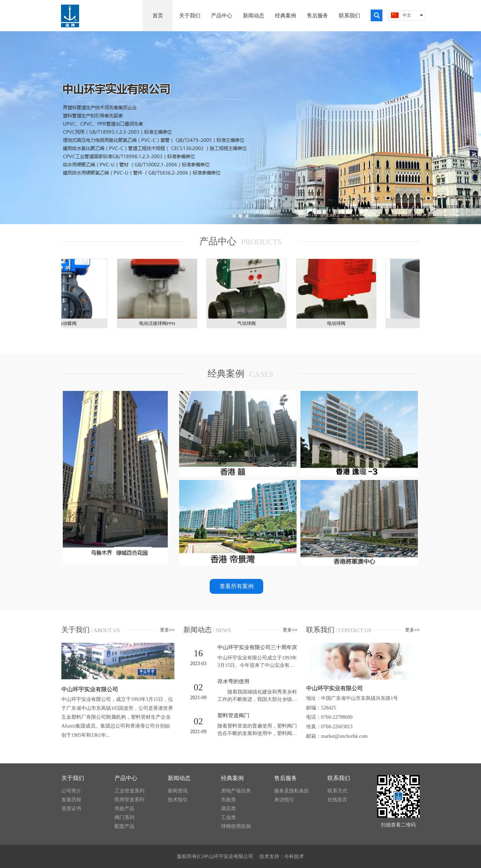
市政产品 (125, 809)
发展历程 (71, 800)
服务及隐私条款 (292, 791)
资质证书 (71, 809)
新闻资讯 (178, 791)
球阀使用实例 (236, 826)
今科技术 (294, 856)
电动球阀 (338, 323)
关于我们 (73, 778)
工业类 (228, 817)
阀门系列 (125, 817)
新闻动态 (179, 778)
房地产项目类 (236, 791)
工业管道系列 (129, 791)
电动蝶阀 (70, 323)
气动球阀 (249, 323)
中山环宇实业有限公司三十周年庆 (257, 647)
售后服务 (286, 778)
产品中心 (126, 778)
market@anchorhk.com (344, 736)
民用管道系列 (129, 800)
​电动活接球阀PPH (159, 323)
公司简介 (71, 791)
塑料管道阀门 (233, 715)
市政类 (228, 800)
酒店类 (228, 809)
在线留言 (337, 800)
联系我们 (339, 778)
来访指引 (284, 800)
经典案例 (232, 778)
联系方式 (337, 791)
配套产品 (125, 826)
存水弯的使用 (233, 681)
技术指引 (178, 800)
